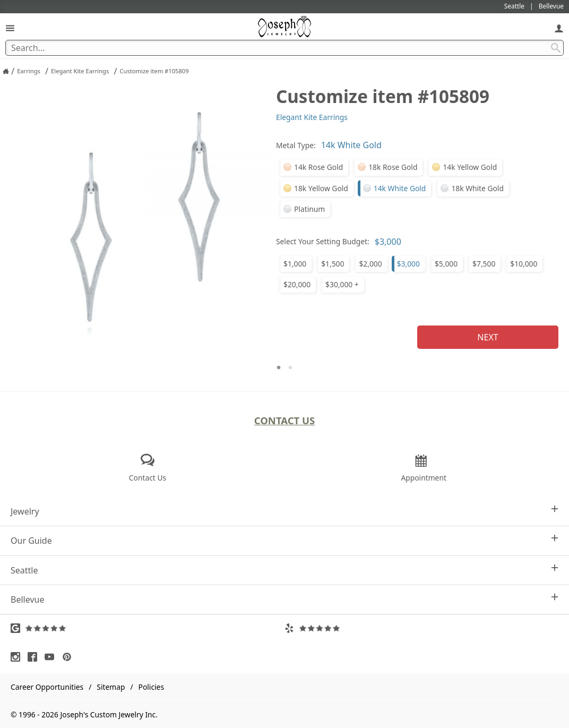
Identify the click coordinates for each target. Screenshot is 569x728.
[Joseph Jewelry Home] (6, 71)
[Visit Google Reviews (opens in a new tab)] (148, 628)
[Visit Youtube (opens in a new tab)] (52, 657)
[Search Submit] (556, 48)
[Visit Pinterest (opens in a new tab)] (70, 657)
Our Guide (284, 540)
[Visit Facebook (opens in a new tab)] (35, 657)
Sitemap (111, 687)
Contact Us (285, 420)
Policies (151, 687)
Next (488, 337)
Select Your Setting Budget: (323, 241)
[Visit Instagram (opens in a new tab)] (18, 657)
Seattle (284, 570)
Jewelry (284, 511)
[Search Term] (284, 48)
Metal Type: (296, 145)
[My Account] (559, 28)
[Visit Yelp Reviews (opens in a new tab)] (421, 628)
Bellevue (284, 599)
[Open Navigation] (10, 28)
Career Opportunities (47, 687)
